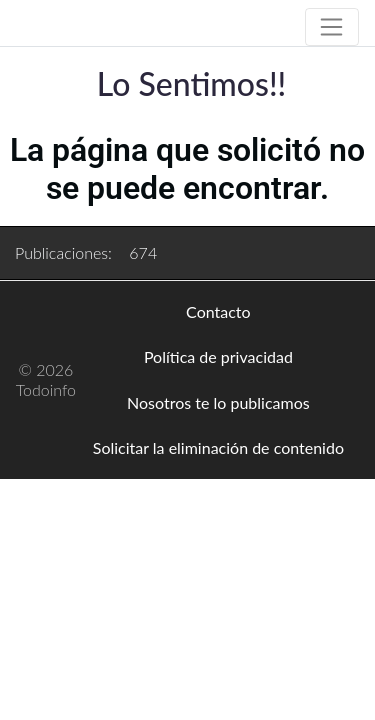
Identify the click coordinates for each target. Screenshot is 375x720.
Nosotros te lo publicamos (218, 402)
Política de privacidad (218, 356)
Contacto (218, 311)
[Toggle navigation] (332, 27)
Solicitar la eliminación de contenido (218, 447)
